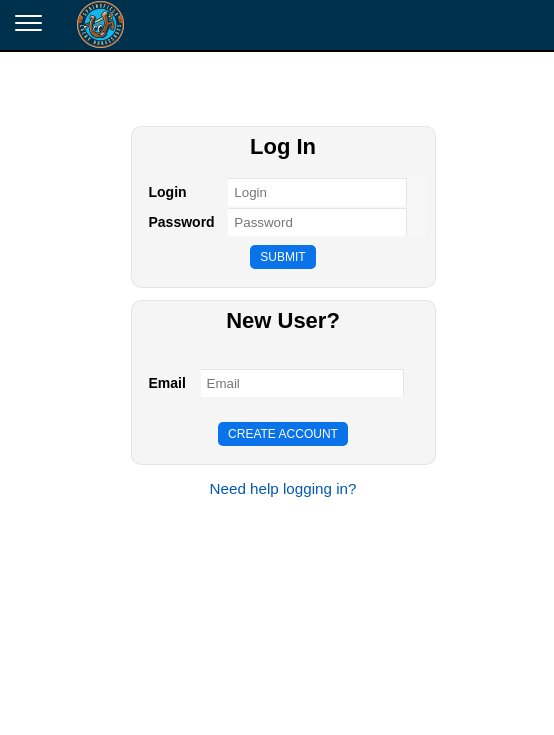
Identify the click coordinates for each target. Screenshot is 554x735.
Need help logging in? (283, 488)
